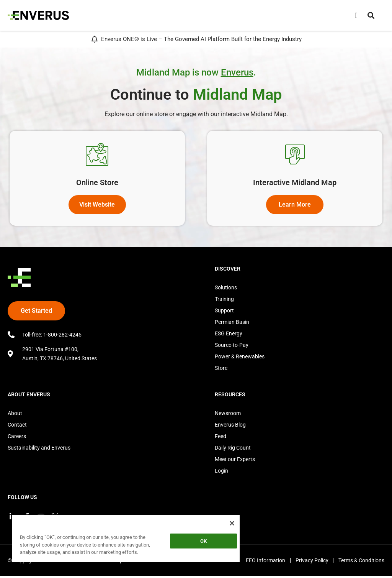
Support (224, 312)
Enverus (237, 72)
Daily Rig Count (233, 450)
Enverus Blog (230, 427)
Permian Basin (232, 324)
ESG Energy (229, 335)
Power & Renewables (240, 358)
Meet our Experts (235, 461)
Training (224, 301)
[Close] (232, 523)
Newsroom (228, 415)
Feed (220, 438)
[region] (126, 540)
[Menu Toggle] (356, 15)
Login (221, 473)
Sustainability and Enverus (39, 450)
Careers (17, 438)
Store (221, 370)
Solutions (226, 289)
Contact (17, 427)
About (15, 415)
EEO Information (262, 563)
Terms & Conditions (361, 563)
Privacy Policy (310, 563)
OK (203, 541)
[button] (371, 15)
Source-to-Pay (232, 347)
